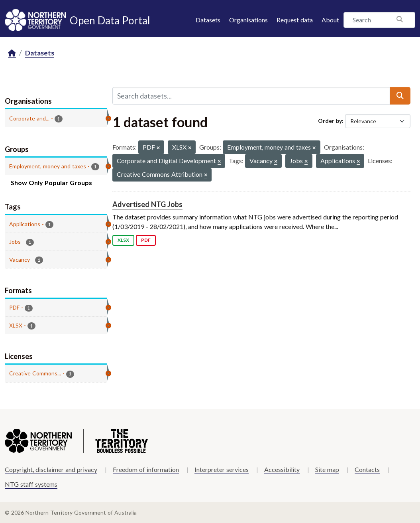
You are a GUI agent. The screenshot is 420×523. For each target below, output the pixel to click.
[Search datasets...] (251, 96)
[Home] (12, 53)
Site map (327, 469)
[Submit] (400, 96)
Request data (295, 20)
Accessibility (282, 469)
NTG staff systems (31, 484)
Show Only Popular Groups (51, 183)
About (330, 20)
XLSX (123, 240)
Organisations (248, 20)
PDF (146, 240)
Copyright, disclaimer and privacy (51, 469)
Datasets (208, 20)
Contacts (367, 469)
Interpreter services (222, 469)
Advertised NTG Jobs (147, 204)
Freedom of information (146, 469)
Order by (330, 121)
